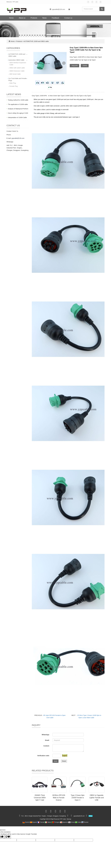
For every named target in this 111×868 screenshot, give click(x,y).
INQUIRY (74, 66)
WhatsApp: (46, 735)
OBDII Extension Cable (17, 71)
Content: (46, 746)
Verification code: (43, 756)
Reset (64, 761)
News (44, 18)
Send (55, 761)
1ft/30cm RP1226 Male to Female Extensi (59, 798)
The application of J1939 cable (18, 104)
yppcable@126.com (59, 9)
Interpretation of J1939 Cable (17, 117)
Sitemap (69, 819)
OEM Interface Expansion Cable (18, 64)
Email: (47, 740)
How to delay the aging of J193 (18, 113)
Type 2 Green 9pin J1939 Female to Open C (78, 798)
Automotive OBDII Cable (16, 60)
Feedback (55, 18)
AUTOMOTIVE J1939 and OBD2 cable (36, 41)
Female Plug (14, 86)
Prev (36, 63)
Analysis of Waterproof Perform (18, 109)
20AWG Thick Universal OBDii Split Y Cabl (40, 798)
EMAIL (85, 66)
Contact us (68, 18)
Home (11, 18)
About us (22, 18)
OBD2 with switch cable (17, 68)
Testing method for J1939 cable (18, 100)
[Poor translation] (8, 837)
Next (64, 63)
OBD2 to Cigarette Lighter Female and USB (97, 798)
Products (34, 18)
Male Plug (13, 83)
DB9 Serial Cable (15, 74)
